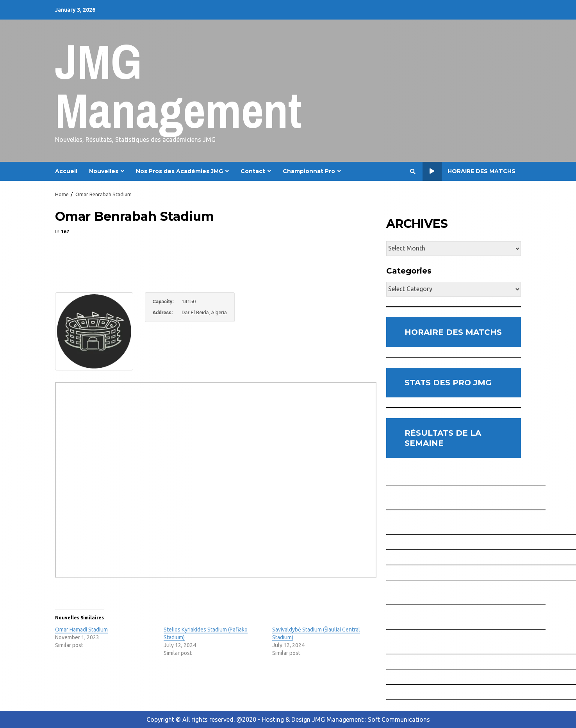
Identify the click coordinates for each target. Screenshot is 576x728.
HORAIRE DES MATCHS (453, 332)
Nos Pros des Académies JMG (179, 171)
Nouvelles (104, 171)
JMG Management (178, 86)
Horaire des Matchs (469, 171)
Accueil (66, 171)
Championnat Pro (309, 171)
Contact (253, 171)
